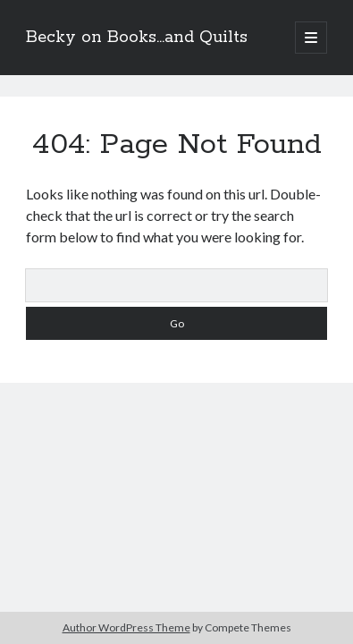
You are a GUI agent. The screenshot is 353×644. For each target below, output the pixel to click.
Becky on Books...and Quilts (137, 38)
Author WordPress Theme (126, 627)
